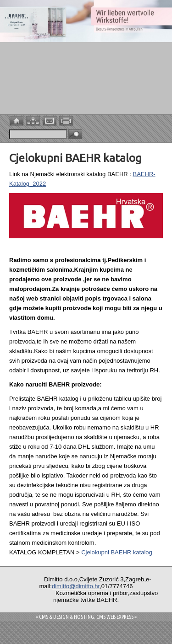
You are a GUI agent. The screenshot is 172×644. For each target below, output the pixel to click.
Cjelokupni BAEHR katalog (117, 552)
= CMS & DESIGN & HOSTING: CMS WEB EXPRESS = (86, 617)
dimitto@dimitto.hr (76, 586)
